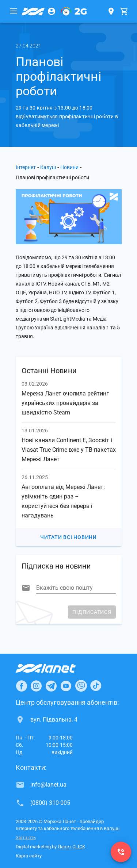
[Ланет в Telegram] (51, 686)
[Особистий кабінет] (52, 11)
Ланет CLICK (71, 847)
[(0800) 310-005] (121, 852)
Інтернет (26, 167)
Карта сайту (29, 856)
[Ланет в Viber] (81, 686)
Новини (69, 167)
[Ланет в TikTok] (96, 686)
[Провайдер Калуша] (33, 11)
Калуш (48, 167)
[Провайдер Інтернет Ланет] (54, 668)
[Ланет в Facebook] (22, 686)
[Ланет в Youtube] (66, 686)
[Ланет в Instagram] (36, 686)
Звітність (26, 838)
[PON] (74, 11)
